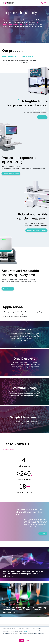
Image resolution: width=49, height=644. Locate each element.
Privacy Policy (27, 631)
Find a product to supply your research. (18, 56)
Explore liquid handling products (11, 174)
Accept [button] (21, 641)
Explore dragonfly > (8, 289)
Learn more (43, 533)
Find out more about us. (8, 449)
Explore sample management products (36, 230)
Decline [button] (28, 641)
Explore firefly (42, 117)
